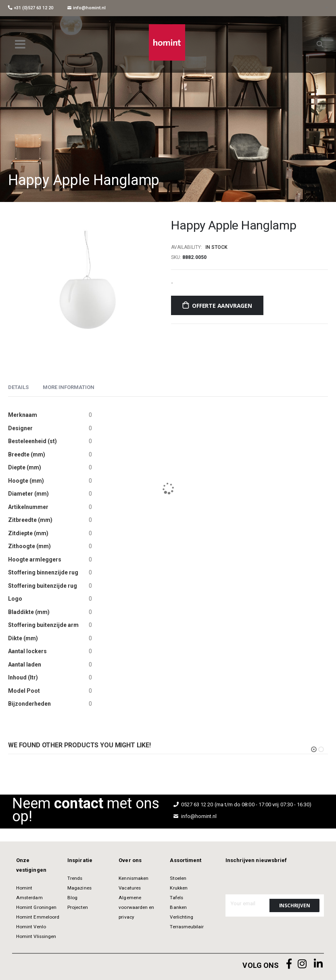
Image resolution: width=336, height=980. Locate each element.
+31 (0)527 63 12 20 (31, 8)
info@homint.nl (87, 8)
